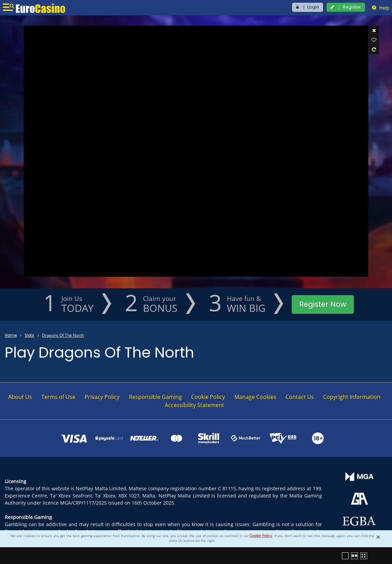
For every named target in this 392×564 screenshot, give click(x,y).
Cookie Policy (261, 536)
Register (352, 7)
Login (313, 7)
